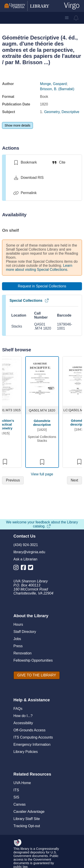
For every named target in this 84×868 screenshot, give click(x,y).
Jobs (17, 639)
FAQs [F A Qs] (18, 709)
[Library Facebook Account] (25, 568)
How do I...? (23, 716)
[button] (67, 18)
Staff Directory (25, 632)
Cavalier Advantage (29, 812)
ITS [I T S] (16, 790)
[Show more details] (17, 125)
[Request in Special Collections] (42, 286)
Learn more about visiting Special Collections (39, 268)
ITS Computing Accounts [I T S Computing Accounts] (33, 737)
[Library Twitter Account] (32, 568)
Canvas (19, 804)
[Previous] (13, 480)
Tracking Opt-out (27, 826)
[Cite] (58, 162)
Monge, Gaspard (53, 84)
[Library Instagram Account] (17, 568)
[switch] (25, 162)
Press (18, 646)
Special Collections (29, 301)
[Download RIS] (28, 178)
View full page (42, 474)
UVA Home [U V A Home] (22, 783)
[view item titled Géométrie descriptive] (42, 381)
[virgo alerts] (76, 18)
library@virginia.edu (29, 552)
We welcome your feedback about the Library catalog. (42, 524)
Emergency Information (32, 744)
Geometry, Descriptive (62, 112)
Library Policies (26, 752)
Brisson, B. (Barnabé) (57, 89)
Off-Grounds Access (29, 730)
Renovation (23, 653)
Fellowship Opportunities (33, 660)
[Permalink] (25, 193)
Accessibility (23, 723)
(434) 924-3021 (26, 545)
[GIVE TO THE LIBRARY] (37, 675)
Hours (18, 624)
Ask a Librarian (25, 559)
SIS (16, 797)
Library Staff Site (27, 819)
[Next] (74, 480)
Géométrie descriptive (42, 423)
